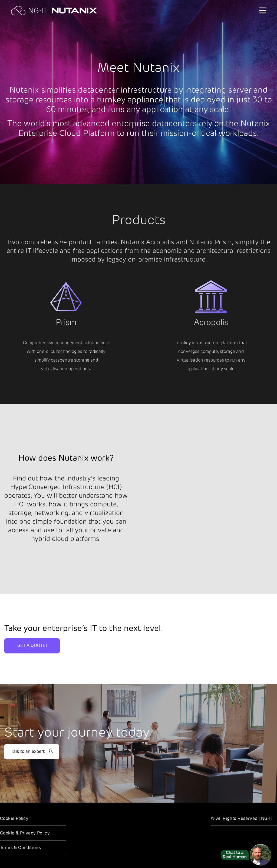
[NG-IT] (54, 11)
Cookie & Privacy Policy (25, 833)
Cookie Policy (14, 819)
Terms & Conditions (20, 848)
